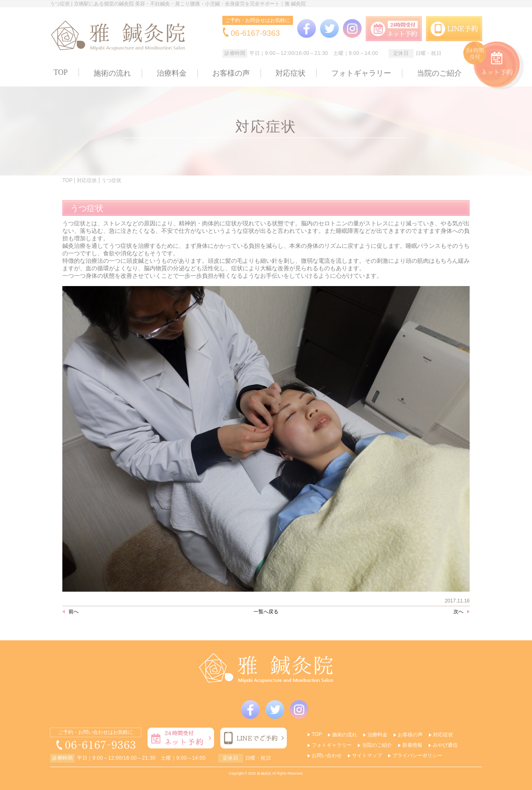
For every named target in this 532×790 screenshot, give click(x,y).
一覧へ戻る (266, 612)
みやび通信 (445, 745)
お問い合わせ (327, 755)
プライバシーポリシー (417, 755)
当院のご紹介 (439, 73)
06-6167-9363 (255, 33)
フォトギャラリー (361, 73)
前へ (74, 612)
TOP (61, 72)
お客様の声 (231, 73)
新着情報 (412, 745)
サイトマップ (367, 755)
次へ (458, 612)
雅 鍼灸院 (264, 773)
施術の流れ (112, 73)
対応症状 (291, 73)
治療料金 (172, 73)
